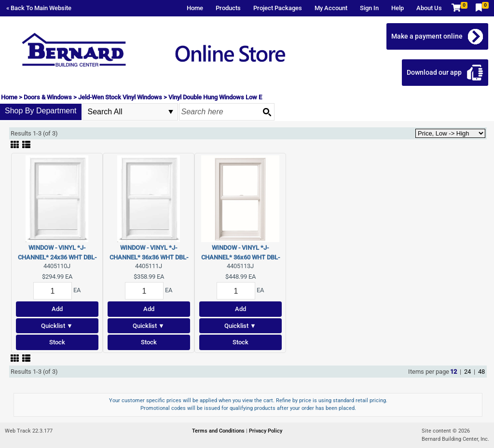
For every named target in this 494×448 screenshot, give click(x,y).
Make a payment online (427, 36)
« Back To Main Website (39, 8)
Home (195, 8)
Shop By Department (41, 111)
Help (398, 8)
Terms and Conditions (219, 431)
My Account (331, 8)
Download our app (434, 72)
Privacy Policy (266, 431)
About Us (429, 8)
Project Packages (278, 8)
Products (228, 8)
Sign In (369, 8)
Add (57, 309)
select (171, 112)
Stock (57, 342)
